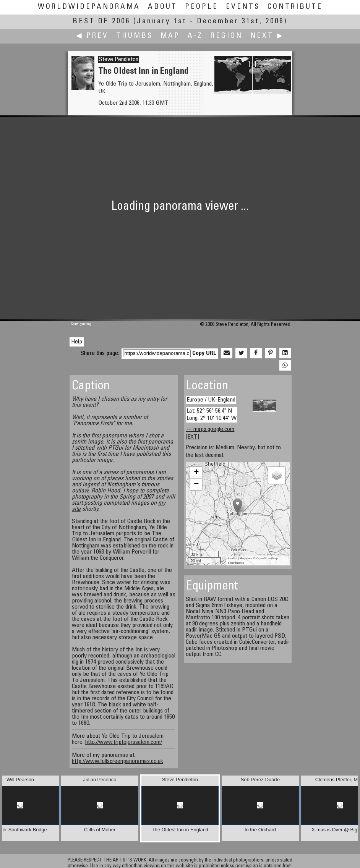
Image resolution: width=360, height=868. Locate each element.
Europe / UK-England (211, 400)
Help (77, 342)
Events (243, 7)
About (163, 7)
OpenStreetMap (267, 558)
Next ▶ (267, 36)
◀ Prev (92, 36)
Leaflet (232, 558)
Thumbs (135, 36)
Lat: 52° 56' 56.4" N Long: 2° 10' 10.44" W (212, 415)
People (202, 7)
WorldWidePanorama (89, 7)
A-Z (195, 36)
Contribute (295, 7)
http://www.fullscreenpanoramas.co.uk (118, 761)
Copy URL (204, 353)
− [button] (196, 484)
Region (227, 36)
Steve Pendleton (119, 60)
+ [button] (196, 473)
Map (170, 36)
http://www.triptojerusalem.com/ (124, 742)
